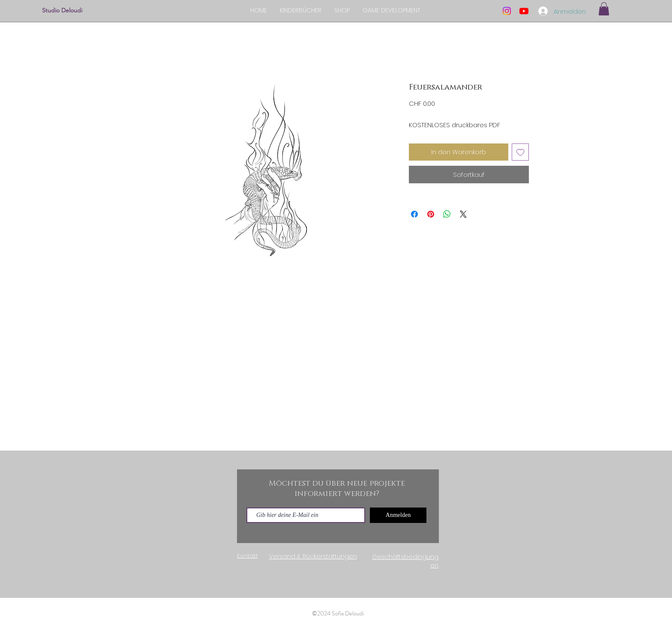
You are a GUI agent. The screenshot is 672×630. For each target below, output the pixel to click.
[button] (604, 9)
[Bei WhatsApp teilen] (447, 214)
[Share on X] (463, 214)
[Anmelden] (398, 515)
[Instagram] (507, 11)
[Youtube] (524, 11)
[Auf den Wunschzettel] (520, 152)
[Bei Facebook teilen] (414, 214)
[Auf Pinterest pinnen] (431, 214)
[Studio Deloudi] (84, 11)
